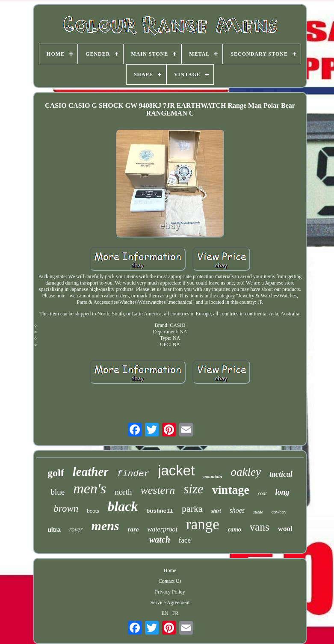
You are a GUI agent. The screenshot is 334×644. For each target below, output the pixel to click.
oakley (245, 472)
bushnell (160, 511)
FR (176, 613)
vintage (231, 490)
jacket (176, 470)
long (282, 492)
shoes (237, 510)
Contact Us (170, 581)
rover (76, 529)
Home (170, 570)
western (158, 490)
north (123, 492)
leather (91, 472)
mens (105, 526)
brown (66, 509)
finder (133, 474)
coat (262, 493)
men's (90, 488)
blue (58, 492)
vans (260, 527)
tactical (281, 474)
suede (258, 512)
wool (285, 529)
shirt (216, 511)
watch (160, 540)
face (185, 540)
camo (235, 530)
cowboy (279, 512)
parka (192, 509)
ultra (54, 530)
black (123, 506)
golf (56, 473)
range (203, 524)
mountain (213, 476)
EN (165, 613)
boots (93, 511)
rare (133, 529)
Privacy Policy (170, 592)
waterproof (162, 529)
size (194, 489)
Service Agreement (170, 602)
